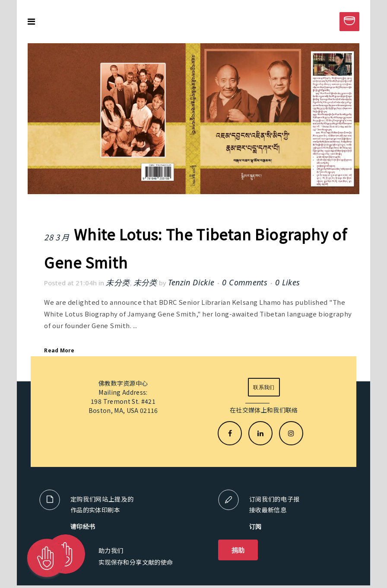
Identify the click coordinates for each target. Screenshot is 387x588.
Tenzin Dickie (191, 282)
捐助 (238, 550)
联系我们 (264, 387)
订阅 (255, 526)
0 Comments (245, 282)
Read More (59, 350)
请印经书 (83, 526)
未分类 (118, 282)
